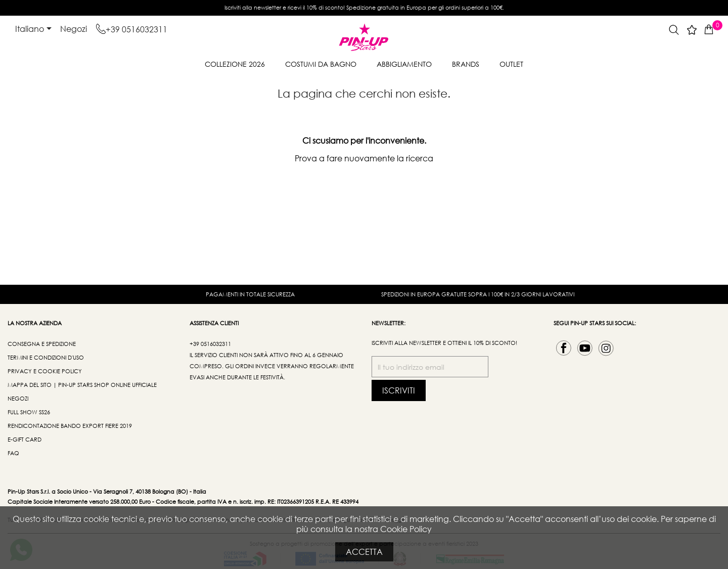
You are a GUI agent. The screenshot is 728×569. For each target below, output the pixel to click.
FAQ (13, 453)
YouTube (585, 348)
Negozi (74, 29)
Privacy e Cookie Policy (45, 371)
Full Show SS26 (29, 412)
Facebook (564, 348)
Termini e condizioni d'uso (46, 358)
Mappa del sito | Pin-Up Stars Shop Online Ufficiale (82, 385)
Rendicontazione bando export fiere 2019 (70, 426)
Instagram (606, 348)
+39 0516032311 (136, 29)
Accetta (364, 552)
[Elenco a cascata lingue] (35, 29)
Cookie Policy (406, 529)
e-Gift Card (25, 440)
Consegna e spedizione (42, 344)
